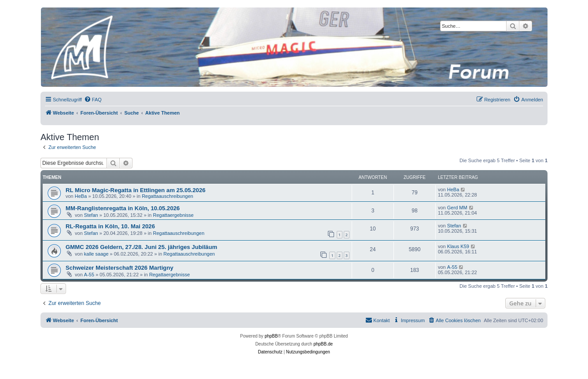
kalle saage (96, 254)
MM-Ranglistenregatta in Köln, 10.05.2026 (123, 208)
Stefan (91, 215)
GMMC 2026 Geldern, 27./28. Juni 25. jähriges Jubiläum (141, 247)
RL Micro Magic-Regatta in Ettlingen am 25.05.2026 (136, 190)
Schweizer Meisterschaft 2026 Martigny (119, 268)
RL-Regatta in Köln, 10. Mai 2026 (110, 226)
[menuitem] (93, 100)
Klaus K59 (458, 246)
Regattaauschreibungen (167, 196)
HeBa (81, 196)
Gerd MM (457, 208)
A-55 (89, 275)
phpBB (271, 336)
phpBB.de (323, 344)
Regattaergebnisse (173, 215)
